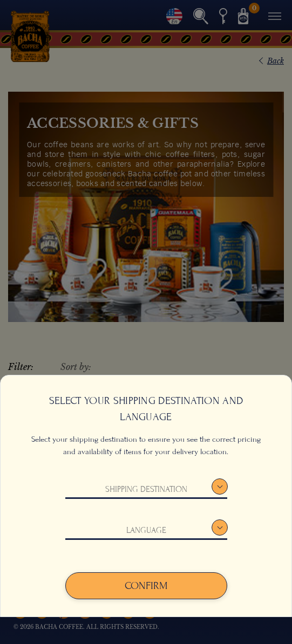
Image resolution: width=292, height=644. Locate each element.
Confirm (146, 586)
